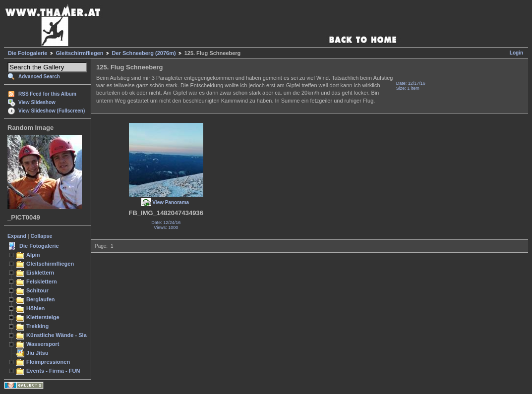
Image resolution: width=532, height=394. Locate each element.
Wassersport (43, 344)
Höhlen (35, 308)
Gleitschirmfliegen (80, 53)
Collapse (42, 236)
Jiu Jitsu (37, 353)
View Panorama (171, 202)
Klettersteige (43, 317)
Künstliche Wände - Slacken (63, 335)
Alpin (33, 255)
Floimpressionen (48, 362)
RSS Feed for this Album (47, 94)
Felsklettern (42, 281)
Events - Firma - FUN (53, 371)
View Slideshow (37, 102)
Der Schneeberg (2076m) (144, 53)
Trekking (37, 326)
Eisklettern (40, 273)
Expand (17, 236)
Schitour (37, 290)
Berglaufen (41, 299)
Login (516, 53)
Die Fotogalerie (28, 53)
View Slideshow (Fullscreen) (52, 111)
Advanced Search (39, 77)
